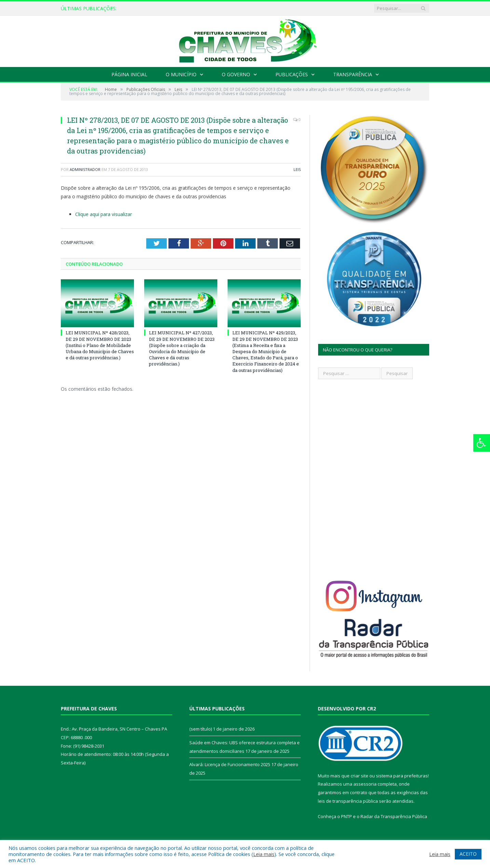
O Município (181, 74)
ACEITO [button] (468, 854)
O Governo (236, 74)
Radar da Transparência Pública (394, 816)
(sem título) (201, 729)
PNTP (346, 816)
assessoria (365, 784)
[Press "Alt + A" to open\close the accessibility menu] (482, 443)
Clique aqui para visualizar (104, 214)
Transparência (353, 74)
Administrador (85, 169)
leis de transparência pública (348, 801)
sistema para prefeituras (402, 776)
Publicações (292, 74)
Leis (297, 169)
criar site (359, 776)
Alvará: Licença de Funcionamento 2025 (230, 764)
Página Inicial (129, 74)
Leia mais (264, 854)
